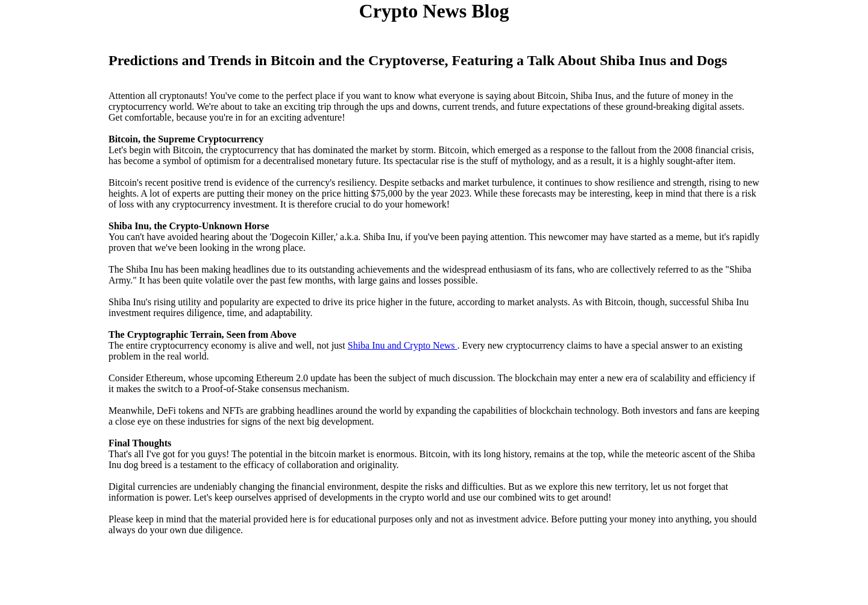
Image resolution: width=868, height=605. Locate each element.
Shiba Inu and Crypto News (403, 345)
